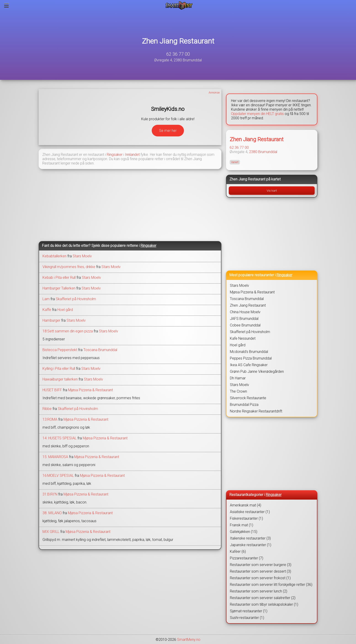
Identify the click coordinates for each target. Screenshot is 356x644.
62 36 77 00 (178, 54)
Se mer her (168, 131)
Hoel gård (65, 310)
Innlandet (132, 155)
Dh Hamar (238, 378)
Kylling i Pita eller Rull (59, 369)
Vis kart (272, 191)
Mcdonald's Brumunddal (249, 352)
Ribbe (47, 409)
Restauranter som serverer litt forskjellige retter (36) (271, 585)
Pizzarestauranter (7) (247, 558)
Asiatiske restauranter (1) (250, 512)
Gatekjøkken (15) (244, 532)
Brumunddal (268, 152)
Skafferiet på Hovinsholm (76, 299)
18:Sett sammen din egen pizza (68, 331)
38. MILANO (52, 513)
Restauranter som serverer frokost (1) (260, 578)
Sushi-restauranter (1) (247, 618)
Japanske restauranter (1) (251, 545)
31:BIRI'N (50, 494)
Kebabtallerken (54, 256)
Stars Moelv (82, 256)
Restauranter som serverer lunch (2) (259, 591)
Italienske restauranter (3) (250, 538)
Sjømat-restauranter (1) (249, 611)
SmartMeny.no (189, 640)
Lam (46, 299)
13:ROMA (50, 419)
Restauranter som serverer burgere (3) (261, 565)
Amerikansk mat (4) (246, 505)
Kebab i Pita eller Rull (59, 278)
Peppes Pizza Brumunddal (251, 358)
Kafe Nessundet (243, 338)
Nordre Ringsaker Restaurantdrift (256, 411)
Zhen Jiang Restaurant (178, 41)
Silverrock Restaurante (248, 398)
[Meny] (7, 5)
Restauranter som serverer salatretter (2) (263, 598)
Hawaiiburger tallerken (60, 379)
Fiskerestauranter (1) (246, 518)
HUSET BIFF (52, 390)
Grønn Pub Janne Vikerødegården (257, 372)
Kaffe (47, 310)
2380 (253, 152)
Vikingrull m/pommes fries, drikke (69, 267)
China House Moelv (245, 312)
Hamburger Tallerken (59, 288)
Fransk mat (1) (242, 525)
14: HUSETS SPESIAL (60, 438)
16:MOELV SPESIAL (58, 476)
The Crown (238, 391)
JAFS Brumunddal (244, 319)
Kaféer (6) (238, 551)
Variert (235, 162)
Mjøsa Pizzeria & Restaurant (90, 390)
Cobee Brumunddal (245, 325)
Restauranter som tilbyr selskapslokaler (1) (264, 604)
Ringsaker (115, 155)
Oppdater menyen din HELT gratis (257, 114)
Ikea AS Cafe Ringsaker (249, 365)
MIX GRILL (51, 532)
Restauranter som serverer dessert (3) (260, 571)
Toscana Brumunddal (100, 350)
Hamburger (51, 320)
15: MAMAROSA (55, 457)
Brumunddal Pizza (244, 405)
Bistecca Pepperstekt (60, 350)
